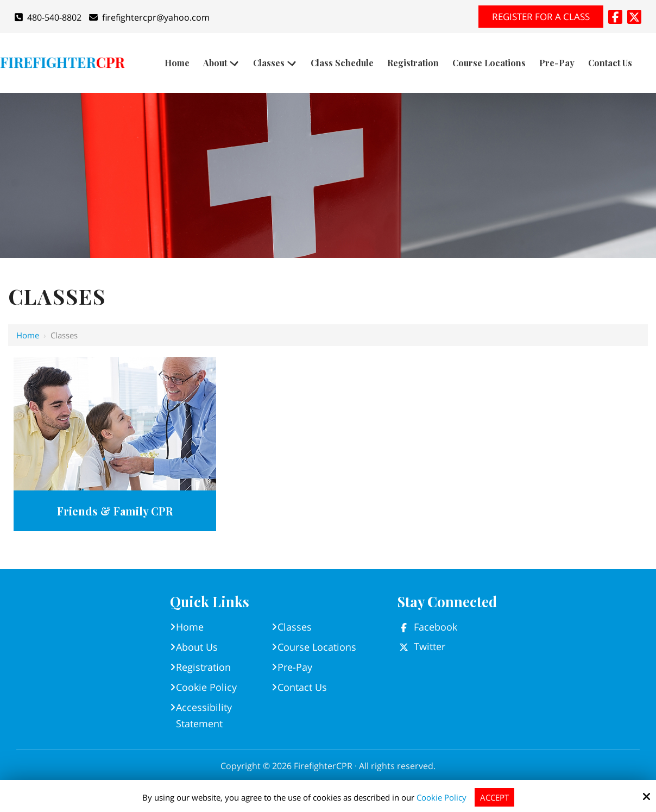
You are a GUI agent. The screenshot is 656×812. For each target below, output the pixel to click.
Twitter (430, 646)
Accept (494, 797)
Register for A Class (541, 17)
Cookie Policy (441, 797)
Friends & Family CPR (115, 511)
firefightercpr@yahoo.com (149, 17)
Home (28, 335)
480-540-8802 (48, 17)
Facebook (436, 627)
